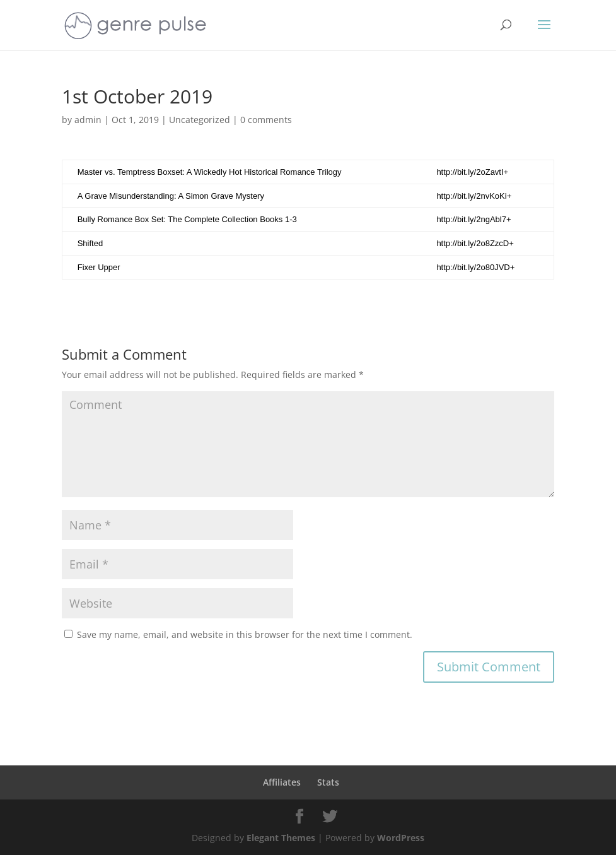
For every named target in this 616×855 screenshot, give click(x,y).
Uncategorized (200, 120)
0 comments (266, 120)
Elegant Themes (281, 838)
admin (88, 120)
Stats (328, 782)
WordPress (401, 838)
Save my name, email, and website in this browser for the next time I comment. (245, 634)
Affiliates (282, 782)
